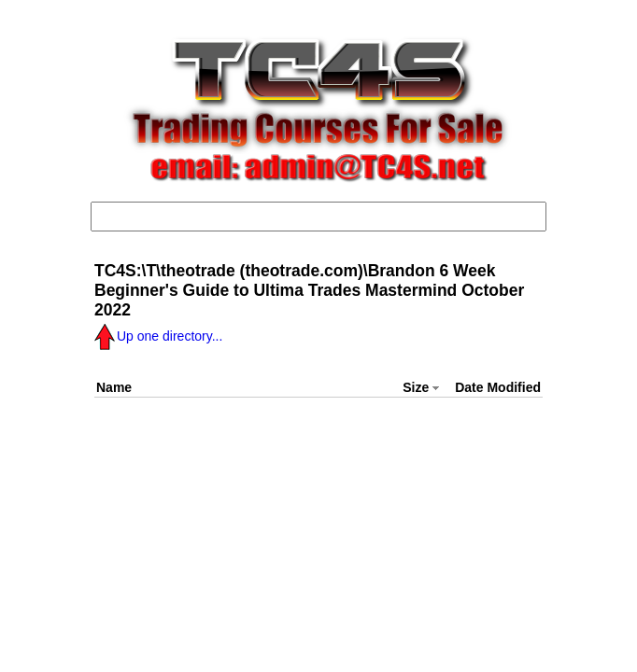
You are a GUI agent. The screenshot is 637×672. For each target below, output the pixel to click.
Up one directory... (158, 336)
